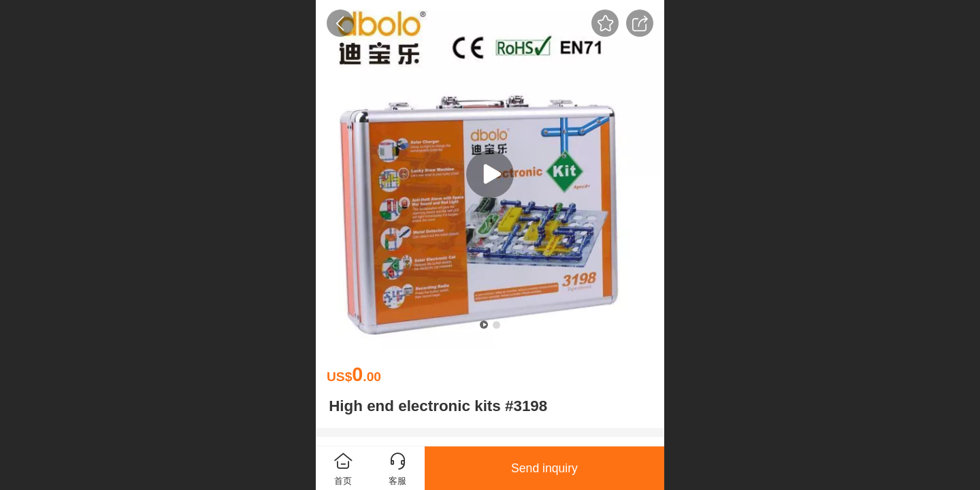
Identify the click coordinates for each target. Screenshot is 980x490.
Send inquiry (544, 468)
